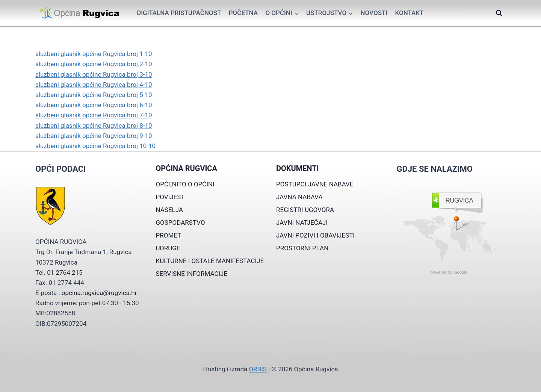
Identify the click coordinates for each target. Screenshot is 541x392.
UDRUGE (168, 248)
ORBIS (258, 369)
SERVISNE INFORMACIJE (192, 274)
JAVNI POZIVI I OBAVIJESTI (315, 235)
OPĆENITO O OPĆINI (185, 184)
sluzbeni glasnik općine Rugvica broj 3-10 (94, 74)
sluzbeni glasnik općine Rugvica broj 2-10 (94, 64)
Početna (243, 13)
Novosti (374, 13)
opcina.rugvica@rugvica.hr (99, 293)
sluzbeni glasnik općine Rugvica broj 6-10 (94, 105)
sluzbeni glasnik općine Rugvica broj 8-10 (94, 126)
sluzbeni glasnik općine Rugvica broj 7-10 (94, 115)
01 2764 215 (65, 272)
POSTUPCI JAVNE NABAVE (315, 184)
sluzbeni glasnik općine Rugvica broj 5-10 (94, 95)
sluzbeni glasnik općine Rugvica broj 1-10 (94, 54)
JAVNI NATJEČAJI (302, 222)
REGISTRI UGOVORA (305, 210)
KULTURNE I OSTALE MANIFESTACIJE (210, 261)
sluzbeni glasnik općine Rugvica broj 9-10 (94, 136)
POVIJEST (170, 197)
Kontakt (409, 13)
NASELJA (170, 210)
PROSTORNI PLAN (302, 248)
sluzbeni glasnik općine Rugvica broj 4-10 (94, 85)
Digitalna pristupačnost (179, 13)
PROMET (169, 235)
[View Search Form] (499, 13)
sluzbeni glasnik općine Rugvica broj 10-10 (95, 146)
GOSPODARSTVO (181, 222)
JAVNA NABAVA (299, 197)
